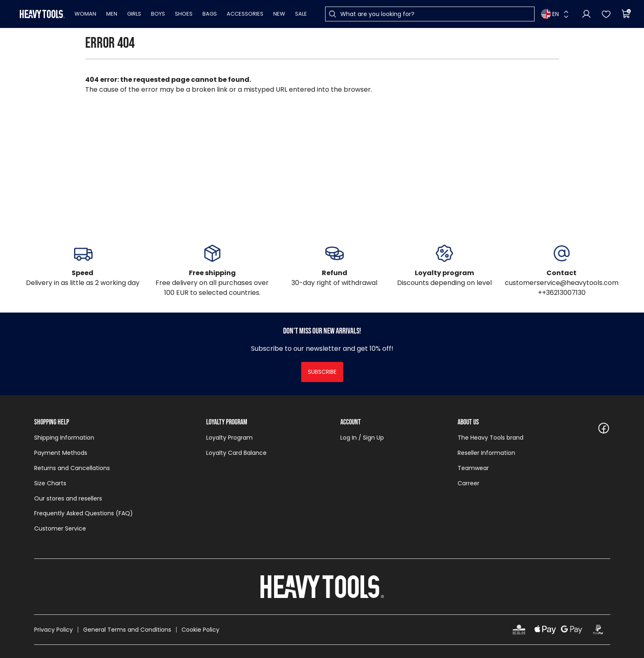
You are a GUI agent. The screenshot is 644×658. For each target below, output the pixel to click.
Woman (85, 14)
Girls (134, 14)
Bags (210, 14)
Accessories (245, 14)
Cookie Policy (200, 630)
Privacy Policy (53, 630)
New (279, 14)
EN (550, 14)
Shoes (184, 14)
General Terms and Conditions (127, 630)
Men (112, 14)
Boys (158, 14)
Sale (301, 14)
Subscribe (322, 372)
